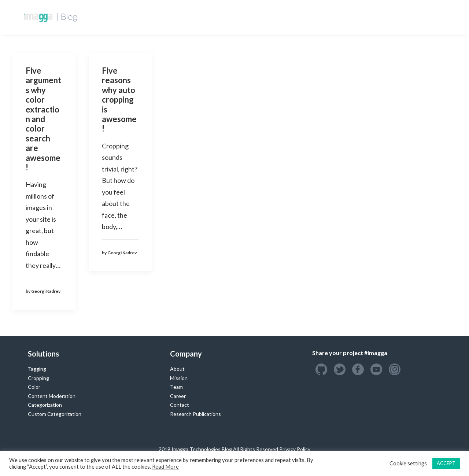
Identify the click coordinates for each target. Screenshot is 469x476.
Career (178, 396)
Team (176, 387)
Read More (165, 467)
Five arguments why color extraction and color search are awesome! (43, 119)
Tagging (37, 369)
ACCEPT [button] (446, 463)
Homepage (189, 17)
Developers (229, 17)
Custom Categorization (55, 414)
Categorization (45, 405)
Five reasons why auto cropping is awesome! (119, 99)
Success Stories (335, 17)
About (177, 369)
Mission (179, 378)
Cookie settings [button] (408, 463)
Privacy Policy (295, 449)
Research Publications (195, 414)
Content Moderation (52, 396)
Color (34, 387)
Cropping (38, 378)
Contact (180, 405)
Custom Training (279, 17)
